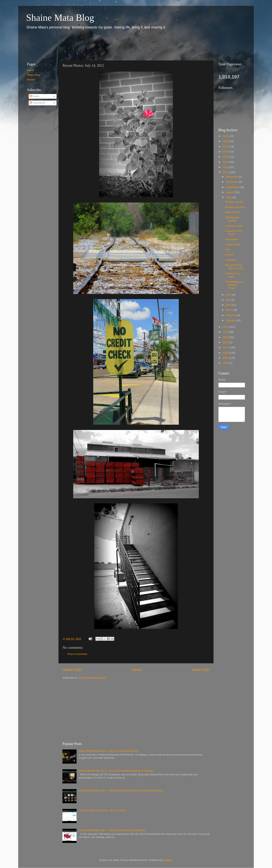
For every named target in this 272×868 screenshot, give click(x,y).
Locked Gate (233, 244)
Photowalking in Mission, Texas (234, 285)
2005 (226, 358)
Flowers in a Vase (232, 275)
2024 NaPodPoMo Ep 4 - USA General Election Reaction (112, 830)
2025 (226, 136)
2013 (226, 167)
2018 (226, 146)
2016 (226, 152)
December (232, 177)
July (228, 197)
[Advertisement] (95, 45)
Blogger (168, 860)
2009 (226, 337)
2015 (226, 157)
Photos (31, 80)
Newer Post (72, 670)
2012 (226, 172)
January (231, 320)
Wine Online (232, 212)
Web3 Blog (34, 75)
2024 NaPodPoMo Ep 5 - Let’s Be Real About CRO (109, 751)
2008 (226, 342)
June (229, 295)
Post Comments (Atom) (92, 678)
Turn (228, 250)
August (230, 192)
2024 (226, 141)
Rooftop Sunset (234, 202)
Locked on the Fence (233, 232)
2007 (226, 347)
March (230, 310)
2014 (226, 162)
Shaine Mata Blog (60, 18)
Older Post (201, 670)
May (229, 300)
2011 (226, 327)
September (233, 187)
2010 (226, 332)
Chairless (231, 260)
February (231, 315)
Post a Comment (77, 654)
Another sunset (234, 226)
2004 (226, 363)
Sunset (229, 255)
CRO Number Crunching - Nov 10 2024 (102, 810)
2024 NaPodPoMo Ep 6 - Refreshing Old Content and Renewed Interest (121, 791)
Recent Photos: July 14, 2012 (234, 267)
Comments (37, 103)
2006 (226, 353)
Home (137, 670)
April (229, 305)
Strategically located (232, 219)
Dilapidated (232, 239)
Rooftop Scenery (235, 207)
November (232, 182)
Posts (34, 96)
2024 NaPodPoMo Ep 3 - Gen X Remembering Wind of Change (116, 771)
